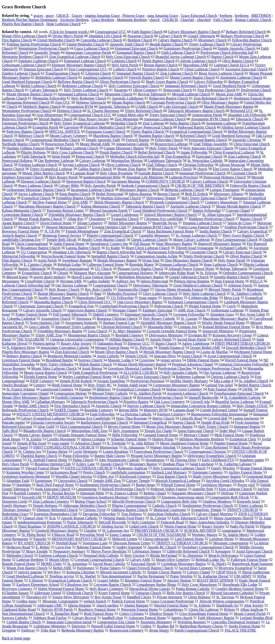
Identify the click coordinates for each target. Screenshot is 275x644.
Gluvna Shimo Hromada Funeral (179, 289)
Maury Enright (37, 551)
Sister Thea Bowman (131, 418)
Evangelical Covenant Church (138, 389)
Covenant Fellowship (189, 314)
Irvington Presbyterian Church (220, 368)
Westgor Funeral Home (112, 348)
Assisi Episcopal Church (254, 551)
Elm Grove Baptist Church (232, 169)
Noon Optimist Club (45, 323)
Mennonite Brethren (132, 20)
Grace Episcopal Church (199, 16)
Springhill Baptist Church (110, 256)
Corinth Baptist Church (24, 622)
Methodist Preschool (122, 294)
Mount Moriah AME (95, 144)
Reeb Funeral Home (99, 614)
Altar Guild (46, 427)
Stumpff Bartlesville (204, 398)
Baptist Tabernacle (32, 269)
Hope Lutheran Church (63, 24)
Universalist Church (73, 481)
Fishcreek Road (172, 522)
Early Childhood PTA (218, 460)
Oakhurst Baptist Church (130, 510)
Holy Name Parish (232, 260)
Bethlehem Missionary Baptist (141, 277)
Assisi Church (191, 356)
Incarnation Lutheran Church (93, 190)
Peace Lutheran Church (36, 186)
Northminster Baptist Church (110, 398)
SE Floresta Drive (183, 460)
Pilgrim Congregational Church (110, 235)
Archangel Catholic (233, 248)
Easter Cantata (120, 535)
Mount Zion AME (229, 94)
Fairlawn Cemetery (171, 414)
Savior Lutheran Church (36, 194)
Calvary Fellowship (208, 82)
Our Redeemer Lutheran (56, 161)
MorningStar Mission (127, 161)
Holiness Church (69, 111)
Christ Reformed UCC (95, 302)
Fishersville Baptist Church (250, 186)
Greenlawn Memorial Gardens (130, 368)
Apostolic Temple (47, 53)
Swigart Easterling (111, 381)
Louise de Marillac (214, 352)
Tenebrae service (62, 576)
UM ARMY (243, 576)
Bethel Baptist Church (255, 385)
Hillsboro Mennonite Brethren (202, 439)
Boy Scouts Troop (108, 597)
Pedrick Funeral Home (128, 601)
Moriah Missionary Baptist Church (169, 352)
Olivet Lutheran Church (123, 165)
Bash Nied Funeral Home (55, 485)
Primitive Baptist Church (161, 69)
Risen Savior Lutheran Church (221, 73)
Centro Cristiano (132, 614)
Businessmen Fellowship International (220, 414)
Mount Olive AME (16, 402)
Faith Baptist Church (147, 32)
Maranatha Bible (160, 327)
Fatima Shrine (57, 452)
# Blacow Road (63, 535)
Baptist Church (222, 57)
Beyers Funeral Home (124, 427)
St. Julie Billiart (143, 443)
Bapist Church (166, 343)
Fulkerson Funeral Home (249, 560)
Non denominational (116, 576)
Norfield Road (66, 543)
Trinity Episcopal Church (168, 115)
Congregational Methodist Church (55, 140)
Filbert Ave (106, 476)
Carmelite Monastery (155, 235)
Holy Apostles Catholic (181, 373)
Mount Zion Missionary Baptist (169, 427)
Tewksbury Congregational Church (208, 547)
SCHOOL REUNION (200, 531)
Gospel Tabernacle (202, 36)
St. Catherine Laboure (235, 464)
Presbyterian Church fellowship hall (227, 53)
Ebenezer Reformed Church (57, 510)
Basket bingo (146, 485)
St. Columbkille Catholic (243, 398)
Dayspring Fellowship (99, 514)
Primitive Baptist (136, 402)
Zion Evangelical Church (123, 231)
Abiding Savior (112, 526)
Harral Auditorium (256, 572)
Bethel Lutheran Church (39, 86)
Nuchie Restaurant (151, 576)
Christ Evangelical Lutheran (234, 152)
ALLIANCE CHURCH (141, 373)
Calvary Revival (84, 618)
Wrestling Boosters (191, 622)
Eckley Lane (86, 464)
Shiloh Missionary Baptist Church (119, 202)
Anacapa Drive (165, 356)
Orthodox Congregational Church (248, 273)
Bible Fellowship (125, 435)
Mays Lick (232, 298)
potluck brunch (95, 601)
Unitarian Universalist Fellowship (244, 364)
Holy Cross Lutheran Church (73, 152)
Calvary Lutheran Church (209, 181)
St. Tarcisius (225, 597)
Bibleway (104, 389)
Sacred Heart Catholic (109, 564)
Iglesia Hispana (79, 605)
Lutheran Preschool (184, 177)
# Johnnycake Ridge (203, 298)
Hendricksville (145, 497)
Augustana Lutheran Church (165, 119)
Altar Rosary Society (93, 119)
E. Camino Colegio (38, 265)
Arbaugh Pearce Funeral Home (191, 269)
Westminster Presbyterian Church (27, 111)
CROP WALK (226, 572)
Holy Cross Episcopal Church (128, 57)
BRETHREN (261, 16)
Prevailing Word (92, 535)
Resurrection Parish (60, 144)
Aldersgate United (47, 593)
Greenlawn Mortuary (217, 485)
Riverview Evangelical (236, 568)
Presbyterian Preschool (147, 381)
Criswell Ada (200, 402)
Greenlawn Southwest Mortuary (105, 497)
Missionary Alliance (229, 194)
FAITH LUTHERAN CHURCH (89, 468)
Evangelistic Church (37, 273)
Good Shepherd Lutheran (25, 576)
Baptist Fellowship (207, 210)
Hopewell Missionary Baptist (220, 244)
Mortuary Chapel (196, 435)
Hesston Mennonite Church (66, 227)
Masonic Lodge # (121, 360)
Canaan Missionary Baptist (124, 148)
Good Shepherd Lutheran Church (198, 285)
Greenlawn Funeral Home (21, 360)
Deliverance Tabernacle (151, 285)
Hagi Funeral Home (229, 281)
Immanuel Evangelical (150, 422)
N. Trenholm (116, 443)
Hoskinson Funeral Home (253, 98)
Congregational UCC (111, 32)
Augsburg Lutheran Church (103, 77)
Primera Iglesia (44, 343)
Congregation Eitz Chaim (116, 622)
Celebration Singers (147, 551)
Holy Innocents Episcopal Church (208, 148)
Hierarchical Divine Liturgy (150, 589)
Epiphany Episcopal (157, 310)
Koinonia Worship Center (25, 472)
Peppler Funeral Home (231, 443)
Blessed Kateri (17, 277)
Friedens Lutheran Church (38, 165)
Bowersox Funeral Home (20, 231)
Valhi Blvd (10, 431)
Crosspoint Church (203, 252)
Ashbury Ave (126, 281)
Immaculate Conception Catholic (65, 348)
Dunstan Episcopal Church (43, 69)
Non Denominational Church (23, 614)
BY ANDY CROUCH (34, 543)
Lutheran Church (124, 61)
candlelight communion (128, 472)
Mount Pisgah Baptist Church (40, 219)
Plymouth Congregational (70, 269)
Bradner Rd (165, 626)
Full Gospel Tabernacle (70, 314)
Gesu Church (98, 331)
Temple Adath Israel (132, 385)
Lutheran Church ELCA (232, 65)
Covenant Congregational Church (100, 560)
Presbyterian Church (256, 90)
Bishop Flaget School (91, 501)
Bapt (98, 294)
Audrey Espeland (129, 547)
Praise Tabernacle (80, 522)
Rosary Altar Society (76, 343)
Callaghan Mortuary (50, 402)
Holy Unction (135, 555)
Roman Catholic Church (253, 20)
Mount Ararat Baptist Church (45, 373)
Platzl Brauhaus (30, 526)
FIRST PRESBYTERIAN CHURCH (242, 343)
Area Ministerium (50, 115)
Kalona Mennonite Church (22, 210)
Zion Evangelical (178, 156)
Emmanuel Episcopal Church (136, 48)
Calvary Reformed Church (231, 339)
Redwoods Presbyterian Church (25, 410)
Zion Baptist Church (172, 476)
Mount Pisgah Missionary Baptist (229, 107)
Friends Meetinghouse (82, 231)
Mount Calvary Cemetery (69, 136)
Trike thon (48, 630)
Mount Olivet (59, 560)
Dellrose (227, 493)
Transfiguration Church (63, 73)
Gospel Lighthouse (125, 215)
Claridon (90, 531)
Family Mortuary (15, 506)
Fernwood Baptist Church (208, 140)
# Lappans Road (82, 173)
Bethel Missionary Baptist (128, 223)
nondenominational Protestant (40, 522)
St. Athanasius (134, 447)
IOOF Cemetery (42, 381)
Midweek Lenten (125, 539)
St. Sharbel (88, 576)
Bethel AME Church (34, 406)
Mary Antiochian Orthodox (209, 522)
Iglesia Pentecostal (155, 281)
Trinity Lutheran (251, 506)
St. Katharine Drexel (213, 576)
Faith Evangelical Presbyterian (95, 373)
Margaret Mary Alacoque (92, 273)
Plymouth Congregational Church (174, 202)
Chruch (63, 273)
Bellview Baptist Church (76, 82)
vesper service (171, 360)
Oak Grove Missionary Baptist (140, 302)
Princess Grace (134, 16)
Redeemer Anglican (133, 468)
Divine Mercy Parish (68, 36)
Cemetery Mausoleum (221, 202)
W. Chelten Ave (30, 452)
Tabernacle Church (249, 119)
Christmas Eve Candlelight (90, 418)
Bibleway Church (31, 136)
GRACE (63, 16)
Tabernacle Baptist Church (145, 206)
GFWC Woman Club (17, 298)
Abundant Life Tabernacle (72, 252)
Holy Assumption (126, 431)
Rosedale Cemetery (99, 410)
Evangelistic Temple (206, 510)
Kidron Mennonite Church (101, 206)
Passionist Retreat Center (65, 210)
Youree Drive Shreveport (71, 597)
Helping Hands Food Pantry (124, 518)
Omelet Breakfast (15, 385)
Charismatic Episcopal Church (41, 306)
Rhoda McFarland (164, 555)
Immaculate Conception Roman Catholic (201, 406)
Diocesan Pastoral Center (132, 543)
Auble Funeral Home (69, 244)
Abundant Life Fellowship (247, 115)
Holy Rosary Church (64, 289)
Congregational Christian (207, 452)
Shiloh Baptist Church (96, 364)
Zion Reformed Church (211, 98)
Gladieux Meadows (217, 501)
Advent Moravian (232, 165)
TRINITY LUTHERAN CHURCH (182, 543)
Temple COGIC (137, 356)
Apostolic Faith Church (127, 44)
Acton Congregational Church (230, 356)
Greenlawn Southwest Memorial (26, 476)
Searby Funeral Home (54, 298)
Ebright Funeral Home (40, 377)
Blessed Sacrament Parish (108, 210)
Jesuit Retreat (92, 368)
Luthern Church (125, 69)
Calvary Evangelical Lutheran (43, 418)
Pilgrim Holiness (33, 152)
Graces (77, 16)
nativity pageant (30, 572)
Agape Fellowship (194, 152)
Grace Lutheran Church (92, 48)
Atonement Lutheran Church (241, 77)
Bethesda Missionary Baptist (83, 630)
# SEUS (123, 377)
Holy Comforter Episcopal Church (134, 86)
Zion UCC (63, 102)
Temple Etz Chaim (158, 431)
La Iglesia (261, 543)
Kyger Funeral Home (114, 593)
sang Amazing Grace (163, 16)
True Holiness (132, 514)
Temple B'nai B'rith (215, 422)
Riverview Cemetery (17, 589)
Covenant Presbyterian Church (173, 102)
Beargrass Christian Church (117, 319)
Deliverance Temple (161, 198)
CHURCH (170, 20)
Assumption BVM (80, 107)
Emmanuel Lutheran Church (85, 61)
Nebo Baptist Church (185, 123)
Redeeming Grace (15, 514)
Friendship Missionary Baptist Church (77, 215)
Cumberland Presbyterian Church (124, 306)
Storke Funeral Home (245, 626)
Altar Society (254, 605)
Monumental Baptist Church (89, 335)
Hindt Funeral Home (67, 385)
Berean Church (168, 194)
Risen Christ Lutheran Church (148, 248)
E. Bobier (43, 547)
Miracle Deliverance (223, 555)
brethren (226, 16)
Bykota (229, 609)
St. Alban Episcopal (217, 215)
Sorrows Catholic (15, 618)
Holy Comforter (143, 522)
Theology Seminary (16, 510)
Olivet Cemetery (146, 90)
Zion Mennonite (126, 119)
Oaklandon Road (110, 343)
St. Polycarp (144, 348)
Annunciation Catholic (132, 144)
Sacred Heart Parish (192, 339)
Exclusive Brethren (74, 20)
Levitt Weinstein (85, 452)
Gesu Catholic (39, 327)
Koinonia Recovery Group (232, 335)
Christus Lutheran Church (230, 377)
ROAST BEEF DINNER (215, 580)
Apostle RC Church (162, 547)
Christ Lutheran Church (202, 69)
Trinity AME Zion (49, 335)
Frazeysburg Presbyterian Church (158, 452)
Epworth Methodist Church (246, 348)
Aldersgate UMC (50, 605)
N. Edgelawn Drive (21, 348)
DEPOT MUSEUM (62, 497)
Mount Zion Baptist (132, 169)
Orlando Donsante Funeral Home (82, 435)
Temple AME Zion (107, 481)
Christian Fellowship (198, 165)
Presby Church (94, 472)
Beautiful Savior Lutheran (235, 402)
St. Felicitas (209, 273)
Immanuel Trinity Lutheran (75, 327)
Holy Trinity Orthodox (57, 364)
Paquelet (40, 539)
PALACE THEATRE (240, 630)
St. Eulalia (34, 439)
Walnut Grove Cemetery (184, 389)
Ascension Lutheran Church (188, 393)
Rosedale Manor (142, 265)
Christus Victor (94, 510)
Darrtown (79, 626)
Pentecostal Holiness (17, 161)
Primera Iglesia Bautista (191, 281)
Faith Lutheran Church (178, 53)
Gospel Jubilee (108, 580)
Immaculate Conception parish (69, 622)
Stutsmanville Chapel (133, 289)
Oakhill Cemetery (106, 314)
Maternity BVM (156, 410)
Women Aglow (29, 227)
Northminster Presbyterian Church (208, 506)
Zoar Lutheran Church (244, 156)
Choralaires (97, 219)
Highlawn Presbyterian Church (212, 219)
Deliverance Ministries (166, 335)
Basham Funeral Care (119, 323)
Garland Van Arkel (219, 385)
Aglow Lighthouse (196, 343)
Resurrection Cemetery (126, 630)
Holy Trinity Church (213, 427)
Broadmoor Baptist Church (40, 248)
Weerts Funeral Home (180, 526)
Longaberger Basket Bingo (156, 585)
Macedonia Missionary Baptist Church (47, 206)
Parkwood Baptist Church (197, 127)
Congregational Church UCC (90, 115)
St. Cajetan (158, 518)
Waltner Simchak (163, 447)
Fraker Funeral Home (32, 314)
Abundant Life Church (105, 36)
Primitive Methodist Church (105, 127)
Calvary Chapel (199, 572)
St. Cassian (189, 319)
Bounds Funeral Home (19, 564)
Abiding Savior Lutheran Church (246, 127)
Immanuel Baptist (247, 427)
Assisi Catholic (108, 356)
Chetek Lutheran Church (149, 240)
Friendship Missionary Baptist (60, 331)
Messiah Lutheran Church (191, 94)
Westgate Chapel (125, 310)
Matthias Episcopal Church (121, 198)
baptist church (182, 618)
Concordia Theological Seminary (236, 622)
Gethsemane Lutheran (227, 310)
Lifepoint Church (98, 73)
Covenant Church (244, 173)
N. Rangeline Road (64, 614)
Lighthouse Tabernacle (165, 161)
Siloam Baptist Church (128, 102)
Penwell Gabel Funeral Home (113, 626)
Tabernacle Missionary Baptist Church (196, 111)
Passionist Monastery (156, 622)
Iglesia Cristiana (93, 439)
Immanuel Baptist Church (136, 73)
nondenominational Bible (102, 177)
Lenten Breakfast (116, 452)
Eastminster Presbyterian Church (188, 48)
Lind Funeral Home (189, 539)
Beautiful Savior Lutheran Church (181, 57)
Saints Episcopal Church (196, 431)
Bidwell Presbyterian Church (124, 489)
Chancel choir (33, 518)
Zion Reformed (217, 447)
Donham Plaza (173, 464)
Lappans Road (184, 410)
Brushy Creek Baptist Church (104, 240)
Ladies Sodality (99, 281)
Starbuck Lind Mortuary (169, 472)
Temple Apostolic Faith (103, 140)
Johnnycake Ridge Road (177, 273)
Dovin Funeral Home (56, 223)
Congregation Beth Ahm (179, 501)
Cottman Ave (188, 327)
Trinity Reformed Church (144, 111)
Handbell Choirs (139, 597)
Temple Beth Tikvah (61, 240)
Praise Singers (110, 568)
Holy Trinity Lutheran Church (86, 90)
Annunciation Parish (207, 115)
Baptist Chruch (251, 219)
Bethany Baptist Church (24, 356)
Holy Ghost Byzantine (116, 173)
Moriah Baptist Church (56, 119)
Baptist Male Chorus (110, 456)
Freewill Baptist (138, 140)
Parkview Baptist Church (25, 132)
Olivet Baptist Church (246, 256)
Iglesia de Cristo (240, 223)
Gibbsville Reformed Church (188, 551)
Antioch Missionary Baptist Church (170, 215)
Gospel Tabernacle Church (189, 277)
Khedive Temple (161, 614)
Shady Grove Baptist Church (167, 82)
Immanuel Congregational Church (193, 302)
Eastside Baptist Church (156, 173)
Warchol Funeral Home (171, 605)
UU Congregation (34, 252)
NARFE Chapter (67, 410)
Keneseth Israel (248, 501)
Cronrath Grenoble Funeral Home (172, 331)
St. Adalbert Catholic (247, 294)
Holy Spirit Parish (125, 65)
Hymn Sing (151, 260)
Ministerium (109, 447)
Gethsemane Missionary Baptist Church (36, 190)
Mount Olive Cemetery (173, 560)
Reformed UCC (242, 111)
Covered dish (217, 418)
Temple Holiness (45, 506)
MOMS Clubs (51, 564)
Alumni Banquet (136, 605)
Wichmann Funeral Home (253, 352)
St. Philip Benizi (34, 535)
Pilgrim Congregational (130, 506)
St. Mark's (219, 564)
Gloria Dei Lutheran (204, 609)
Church (12, 107)
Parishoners (86, 568)
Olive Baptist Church (238, 61)
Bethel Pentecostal (110, 194)
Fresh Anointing (247, 422)
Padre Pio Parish (242, 526)
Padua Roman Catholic (193, 589)
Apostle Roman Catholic (79, 518)
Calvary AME (140, 560)
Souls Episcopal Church (53, 489)
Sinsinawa (84, 319)
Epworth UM (32, 497)
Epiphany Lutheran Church (38, 61)
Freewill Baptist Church (146, 77)
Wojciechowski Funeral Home (63, 256)
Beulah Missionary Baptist (117, 260)
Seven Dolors (173, 298)
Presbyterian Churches (175, 368)
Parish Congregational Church (197, 630)
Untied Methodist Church (85, 44)
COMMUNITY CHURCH (165, 181)
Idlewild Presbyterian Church (134, 501)
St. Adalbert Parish (147, 393)
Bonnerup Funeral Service (62, 235)
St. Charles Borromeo (103, 111)
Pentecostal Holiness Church (225, 177)
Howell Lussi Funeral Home (92, 277)
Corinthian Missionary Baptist (184, 564)
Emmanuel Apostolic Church (146, 314)
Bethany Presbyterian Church (242, 36)
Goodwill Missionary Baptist (57, 531)
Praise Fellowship (76, 456)
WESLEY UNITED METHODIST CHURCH (50, 414)
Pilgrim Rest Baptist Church (23, 24)
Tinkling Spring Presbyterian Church (34, 44)
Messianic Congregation (60, 601)
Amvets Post (190, 447)
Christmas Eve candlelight (164, 219)
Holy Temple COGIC (252, 406)
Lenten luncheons (246, 418)
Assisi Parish (47, 260)
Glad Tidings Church (162, 165)
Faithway (28, 630)
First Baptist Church (17, 40)
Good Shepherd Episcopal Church (27, 82)
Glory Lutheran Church (160, 294)
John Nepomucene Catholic (119, 460)
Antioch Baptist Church (19, 235)
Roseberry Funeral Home (97, 609)
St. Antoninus (77, 564)
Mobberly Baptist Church (42, 107)
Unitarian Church (148, 593)
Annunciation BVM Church (152, 227)
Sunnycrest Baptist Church (87, 310)
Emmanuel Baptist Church (136, 53)
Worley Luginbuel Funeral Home (87, 377)
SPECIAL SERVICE (65, 132)
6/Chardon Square (15, 593)
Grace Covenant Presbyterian (172, 601)
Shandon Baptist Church (156, 136)
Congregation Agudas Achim (156, 256)
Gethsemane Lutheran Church (24, 65)
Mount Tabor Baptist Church (44, 173)
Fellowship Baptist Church (252, 40)
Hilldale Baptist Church (127, 339)
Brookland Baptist (59, 360)
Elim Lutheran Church (235, 489)
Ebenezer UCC (139, 343)
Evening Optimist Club (109, 227)
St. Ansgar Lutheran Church (196, 235)
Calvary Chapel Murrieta (214, 514)
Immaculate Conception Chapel (25, 393)
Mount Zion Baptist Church (27, 568)
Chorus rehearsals (156, 539)
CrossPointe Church (40, 281)
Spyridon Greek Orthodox (225, 481)
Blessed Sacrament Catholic (121, 572)
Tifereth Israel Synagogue (195, 248)
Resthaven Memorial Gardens (70, 356)
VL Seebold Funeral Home (47, 460)
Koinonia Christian (81, 572)
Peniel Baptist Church (158, 61)
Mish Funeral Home (229, 435)
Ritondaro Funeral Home (143, 580)
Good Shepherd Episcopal (231, 136)
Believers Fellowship (18, 119)
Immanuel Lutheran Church (79, 94)
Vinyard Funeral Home (42, 468)
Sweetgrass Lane (95, 543)
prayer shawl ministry (50, 277)
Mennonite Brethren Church (23, 57)
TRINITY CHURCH (242, 510)
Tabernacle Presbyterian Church (94, 402)
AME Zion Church (192, 310)
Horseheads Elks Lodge (240, 585)
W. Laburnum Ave (116, 531)
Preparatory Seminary (69, 551)
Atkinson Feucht (240, 285)
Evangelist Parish (45, 127)
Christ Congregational (32, 244)
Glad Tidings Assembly (211, 144)
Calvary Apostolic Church (42, 310)
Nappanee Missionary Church (193, 493)
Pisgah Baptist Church (116, 152)
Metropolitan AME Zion (89, 431)
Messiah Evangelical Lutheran (178, 481)
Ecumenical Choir (243, 439)
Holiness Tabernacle (91, 102)
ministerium (11, 468)
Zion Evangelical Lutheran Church (75, 57)
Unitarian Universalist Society (53, 422)
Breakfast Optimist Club (53, 464)
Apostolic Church (108, 406)
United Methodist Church (56, 40)
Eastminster (44, 481)
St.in (52, 518)
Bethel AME (62, 568)
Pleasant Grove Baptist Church (140, 269)
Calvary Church (170, 36)
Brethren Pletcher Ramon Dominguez (30, 20)
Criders (146, 626)
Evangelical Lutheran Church (70, 580)
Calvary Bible (69, 186)
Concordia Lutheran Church (101, 40)
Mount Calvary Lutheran (191, 240)
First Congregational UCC (88, 69)
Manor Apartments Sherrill (233, 518)
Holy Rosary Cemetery (107, 589)
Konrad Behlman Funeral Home (227, 327)
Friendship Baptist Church (76, 198)
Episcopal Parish (143, 564)
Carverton (71, 127)
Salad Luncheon (202, 464)
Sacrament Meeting (126, 181)
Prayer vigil (246, 485)
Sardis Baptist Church (215, 231)
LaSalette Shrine (221, 539)
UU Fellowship (122, 298)
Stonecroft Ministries (218, 331)
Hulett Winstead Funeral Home (61, 589)
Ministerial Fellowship (19, 256)
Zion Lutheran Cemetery (51, 501)
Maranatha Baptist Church (53, 302)
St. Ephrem (202, 605)
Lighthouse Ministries (50, 626)
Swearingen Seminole (81, 323)
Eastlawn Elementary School (38, 585)
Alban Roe (75, 219)
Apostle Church (112, 464)
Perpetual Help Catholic (101, 555)
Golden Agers (27, 601)
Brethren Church (140, 40)
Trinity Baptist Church (147, 132)
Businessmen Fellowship (166, 252)
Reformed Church (193, 136)
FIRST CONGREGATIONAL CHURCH (64, 447)
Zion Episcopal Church (72, 352)
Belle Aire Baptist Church (186, 593)
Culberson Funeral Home (105, 265)
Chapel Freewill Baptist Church (150, 568)
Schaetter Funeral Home (129, 439)
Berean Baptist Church (161, 65)
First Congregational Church (236, 240)
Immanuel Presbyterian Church (203, 173)
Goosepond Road (259, 476)
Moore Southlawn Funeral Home (184, 443)
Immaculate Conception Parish (88, 53)
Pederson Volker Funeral (169, 489)
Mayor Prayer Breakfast (109, 551)
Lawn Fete (63, 547)
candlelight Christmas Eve (21, 240)
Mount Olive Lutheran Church (24, 36)
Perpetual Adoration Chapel (192, 364)
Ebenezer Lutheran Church (41, 181)
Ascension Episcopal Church (246, 69)
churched (204, 20)
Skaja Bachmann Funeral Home (170, 231)
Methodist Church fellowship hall (135, 156)
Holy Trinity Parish (164, 148)
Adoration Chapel (88, 443)
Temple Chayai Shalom (164, 572)
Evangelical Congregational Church (196, 132)
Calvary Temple (138, 481)
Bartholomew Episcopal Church (104, 422)
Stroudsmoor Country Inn (109, 244)
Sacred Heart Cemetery (196, 568)
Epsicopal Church (209, 156)
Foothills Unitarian (69, 398)
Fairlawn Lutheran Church (58, 555)
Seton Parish (61, 156)
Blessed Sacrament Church (172, 169)
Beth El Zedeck (197, 194)
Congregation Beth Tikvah (229, 497)
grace (50, 16)
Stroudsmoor (155, 460)
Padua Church (83, 460)
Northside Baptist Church (21, 144)
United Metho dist (257, 102)
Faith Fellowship (102, 414)
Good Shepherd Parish (230, 86)
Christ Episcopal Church (252, 144)
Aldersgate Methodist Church (85, 506)
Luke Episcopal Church (181, 107)
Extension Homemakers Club (56, 514)
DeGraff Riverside (112, 522)
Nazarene (121, 90)
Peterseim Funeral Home (139, 609)
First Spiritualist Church (72, 406)
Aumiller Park (203, 489)
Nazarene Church (140, 36)
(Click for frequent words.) (69, 32)
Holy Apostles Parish (100, 186)
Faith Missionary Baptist (216, 618)
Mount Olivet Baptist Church (116, 352)
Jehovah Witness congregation (222, 601)
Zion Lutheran (153, 123)
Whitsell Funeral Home (178, 485)
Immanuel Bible (92, 493)
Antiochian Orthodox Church (169, 514)
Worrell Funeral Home (241, 360)
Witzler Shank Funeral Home (223, 323)
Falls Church (223, 20)
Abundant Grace (222, 314)
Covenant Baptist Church (112, 585)
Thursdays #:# (36, 597)
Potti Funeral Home (222, 389)
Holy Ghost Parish (15, 464)
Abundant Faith (18, 481)
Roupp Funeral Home (256, 468)
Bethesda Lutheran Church (185, 190)
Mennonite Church (118, 94)
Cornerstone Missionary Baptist (176, 385)
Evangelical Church (36, 198)
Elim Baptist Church (17, 260)
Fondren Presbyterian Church (246, 227)
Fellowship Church (169, 140)
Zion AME (80, 202)
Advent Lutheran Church (198, 61)
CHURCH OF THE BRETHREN (200, 186)
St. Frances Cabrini (124, 493)
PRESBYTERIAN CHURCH (157, 531)
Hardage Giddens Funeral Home (30, 148)
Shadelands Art (227, 605)
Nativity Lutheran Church (146, 406)
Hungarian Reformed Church (28, 102)
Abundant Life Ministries (145, 177)
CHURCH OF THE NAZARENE (161, 535)
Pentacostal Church (90, 156)
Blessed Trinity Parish (225, 289)
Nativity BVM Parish (57, 609)
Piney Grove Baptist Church (244, 235)
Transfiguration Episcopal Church (239, 393)
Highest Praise (163, 439)
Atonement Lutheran (221, 123)
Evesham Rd (198, 335)
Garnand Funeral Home (160, 435)
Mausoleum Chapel (91, 298)
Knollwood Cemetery (135, 476)
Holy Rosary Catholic (159, 319)
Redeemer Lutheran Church (82, 86)
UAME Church (147, 107)
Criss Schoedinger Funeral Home (204, 614)
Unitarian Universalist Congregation (77, 339)
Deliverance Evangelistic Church (212, 456)
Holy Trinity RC (100, 385)
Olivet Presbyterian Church (120, 82)
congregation (231, 531)
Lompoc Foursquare (225, 190)
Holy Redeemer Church (89, 98)
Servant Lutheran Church (81, 165)
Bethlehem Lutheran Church (56, 77)
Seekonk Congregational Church (145, 186)
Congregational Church (110, 285)
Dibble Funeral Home (203, 360)
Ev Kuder (113, 248)
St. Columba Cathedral (19, 319)
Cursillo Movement (61, 439)
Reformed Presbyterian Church (160, 398)
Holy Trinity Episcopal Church (204, 198)
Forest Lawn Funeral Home (199, 227)
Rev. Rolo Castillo (99, 289)
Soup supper (148, 298)
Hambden (24, 485)
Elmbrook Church (80, 593)
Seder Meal (228, 431)
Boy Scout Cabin (252, 314)
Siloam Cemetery (90, 223)
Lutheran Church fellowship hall (26, 285)
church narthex (108, 605)
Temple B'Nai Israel (32, 443)
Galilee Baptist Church (95, 169)
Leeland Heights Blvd (256, 618)
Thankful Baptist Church (39, 456)
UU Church (103, 269)
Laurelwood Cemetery (57, 389)
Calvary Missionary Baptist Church (194, 32)
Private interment (169, 597)
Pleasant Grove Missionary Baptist (156, 456)
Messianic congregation (231, 543)
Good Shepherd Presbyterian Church (160, 210)
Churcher (187, 20)
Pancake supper (13, 422)
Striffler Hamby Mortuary (189, 381)
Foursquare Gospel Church (105, 132)
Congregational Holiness (135, 273)
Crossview (147, 360)
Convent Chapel (238, 210)
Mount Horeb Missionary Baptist (142, 364)
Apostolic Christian (247, 140)
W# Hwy (54, 572)
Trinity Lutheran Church (207, 44)
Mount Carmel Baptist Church (192, 77)
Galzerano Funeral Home (147, 618)
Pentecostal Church (178, 90)
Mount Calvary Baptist (35, 435)
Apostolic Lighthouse (128, 98)
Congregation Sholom (70, 393)
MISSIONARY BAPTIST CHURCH (79, 539)
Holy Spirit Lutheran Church (204, 294)
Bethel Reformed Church (157, 152)
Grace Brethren (103, 20)
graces (38, 16)
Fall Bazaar (142, 244)
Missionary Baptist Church (139, 190)
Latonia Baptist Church (83, 248)
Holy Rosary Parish (63, 177)
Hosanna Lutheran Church (202, 223)
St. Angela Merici (236, 535)
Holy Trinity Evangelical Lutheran (79, 123)
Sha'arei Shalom (179, 580)
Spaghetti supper (252, 460)
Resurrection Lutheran (171, 144)
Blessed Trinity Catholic (110, 393)
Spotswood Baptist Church (86, 181)
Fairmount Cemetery (208, 472)
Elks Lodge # (223, 381)
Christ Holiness (199, 597)
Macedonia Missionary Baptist (225, 319)
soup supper (61, 443)
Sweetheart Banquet (77, 260)
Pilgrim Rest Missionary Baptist (26, 352)
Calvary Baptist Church (175, 40)
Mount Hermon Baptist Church (30, 94)
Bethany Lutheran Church (79, 148)
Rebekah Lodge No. (210, 560)
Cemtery (40, 385)
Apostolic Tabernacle (114, 107)
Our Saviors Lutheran (71, 285)
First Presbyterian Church (216, 90)
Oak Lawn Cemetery (169, 402)
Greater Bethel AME (205, 348)
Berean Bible (129, 410)
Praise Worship (181, 576)
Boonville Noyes (165, 223)
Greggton (9, 630)
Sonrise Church (184, 422)
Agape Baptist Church (18, 223)
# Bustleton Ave (76, 585)
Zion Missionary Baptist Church (189, 260)
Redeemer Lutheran (191, 377)
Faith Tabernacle (34, 156)
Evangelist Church (125, 219)
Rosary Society (213, 526)
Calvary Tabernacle (44, 90)
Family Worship (223, 468)
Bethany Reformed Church (246, 32)
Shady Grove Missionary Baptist (217, 476)
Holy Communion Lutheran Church (179, 468)
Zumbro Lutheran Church (21, 73)
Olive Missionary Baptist (220, 102)
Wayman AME (71, 281)
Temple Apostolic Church (236, 48)
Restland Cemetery (129, 335)
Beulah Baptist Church (167, 44)
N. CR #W (52, 231)
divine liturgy (159, 630)
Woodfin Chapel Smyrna (74, 476)
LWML (248, 389)
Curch (231, 306)
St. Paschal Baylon (61, 493)
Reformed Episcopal (17, 427)
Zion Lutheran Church (177, 73)
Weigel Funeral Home (205, 306)
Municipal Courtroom (170, 510)
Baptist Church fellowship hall (119, 252)
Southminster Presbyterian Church (105, 485)
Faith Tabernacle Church (190, 518)
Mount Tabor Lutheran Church (54, 368)
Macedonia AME (196, 65)
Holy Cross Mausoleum (199, 585)
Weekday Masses (205, 535)
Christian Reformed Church (122, 327)
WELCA (256, 281)
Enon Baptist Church (75, 194)
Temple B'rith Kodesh (76, 381)
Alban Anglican (252, 609)
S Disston (36, 580)
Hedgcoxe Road (18, 547)
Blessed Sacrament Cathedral (232, 593)
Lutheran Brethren (30, 560)
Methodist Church (124, 123)
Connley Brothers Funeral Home (240, 589)
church (155, 20)
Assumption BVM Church (211, 119)
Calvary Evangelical (252, 231)
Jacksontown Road (64, 472)
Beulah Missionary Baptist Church (63, 294)
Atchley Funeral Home (245, 472)
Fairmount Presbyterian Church (25, 123)
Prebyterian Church (169, 306)
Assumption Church (56, 319)
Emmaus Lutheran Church (179, 265)
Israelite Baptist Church (232, 277)
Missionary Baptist (143, 464)
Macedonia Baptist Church (113, 136)
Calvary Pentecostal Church (152, 127)
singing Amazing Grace (102, 16)
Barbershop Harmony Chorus (201, 626)
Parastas (85, 389)
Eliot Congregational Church (81, 427)
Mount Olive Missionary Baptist (26, 398)
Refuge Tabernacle (234, 269)
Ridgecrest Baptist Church (169, 98)
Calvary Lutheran (92, 161)
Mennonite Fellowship (49, 98)
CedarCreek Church (144, 526)
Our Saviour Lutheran (220, 373)
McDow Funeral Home (50, 202)
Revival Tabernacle (152, 94)
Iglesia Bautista (140, 194)
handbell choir (113, 618)
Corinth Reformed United (219, 410)
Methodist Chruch (20, 555)
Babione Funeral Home (94, 547)
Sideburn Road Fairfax (50, 618)
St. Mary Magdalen (127, 331)
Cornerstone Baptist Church (22, 215)
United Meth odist (130, 115)
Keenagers (223, 551)
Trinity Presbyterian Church (204, 256)
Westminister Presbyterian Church (43, 48)
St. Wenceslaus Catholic (205, 161)
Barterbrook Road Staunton (252, 564)
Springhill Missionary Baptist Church (168, 323)
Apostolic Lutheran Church (190, 206)
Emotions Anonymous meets (183, 497)
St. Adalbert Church (254, 381)
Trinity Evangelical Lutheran (51, 169)
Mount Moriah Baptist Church (239, 206)
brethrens (242, 16)
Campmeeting (86, 489)
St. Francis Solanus (21, 389)
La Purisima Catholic (136, 414)
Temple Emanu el (171, 348)
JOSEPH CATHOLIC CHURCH (71, 526)
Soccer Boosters (14, 368)
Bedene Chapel (155, 493)
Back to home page (16, 638)
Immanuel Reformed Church (186, 86)
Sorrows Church (90, 360)
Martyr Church (163, 418)
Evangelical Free (81, 306)
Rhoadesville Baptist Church (45, 431)
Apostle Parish (161, 339)
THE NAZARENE (31, 339)
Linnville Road (191, 418)
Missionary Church (212, 40)
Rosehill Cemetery (28, 493)
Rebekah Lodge (69, 265)
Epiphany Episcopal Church (23, 177)
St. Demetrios (193, 555)
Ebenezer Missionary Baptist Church (79, 65)
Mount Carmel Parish (250, 614)
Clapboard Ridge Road (19, 609)
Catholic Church (164, 506)
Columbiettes (173, 609)
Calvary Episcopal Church (242, 252)
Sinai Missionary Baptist (174, 244)
